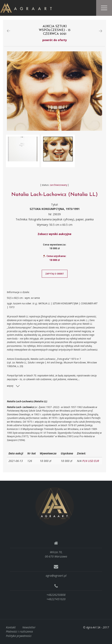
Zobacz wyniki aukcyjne (55, 234)
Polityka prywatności (19, 636)
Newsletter (29, 627)
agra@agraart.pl (56, 576)
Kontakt (11, 627)
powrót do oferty (55, 40)
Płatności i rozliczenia (19, 632)
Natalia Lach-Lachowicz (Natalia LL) (55, 195)
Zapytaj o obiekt (55, 274)
